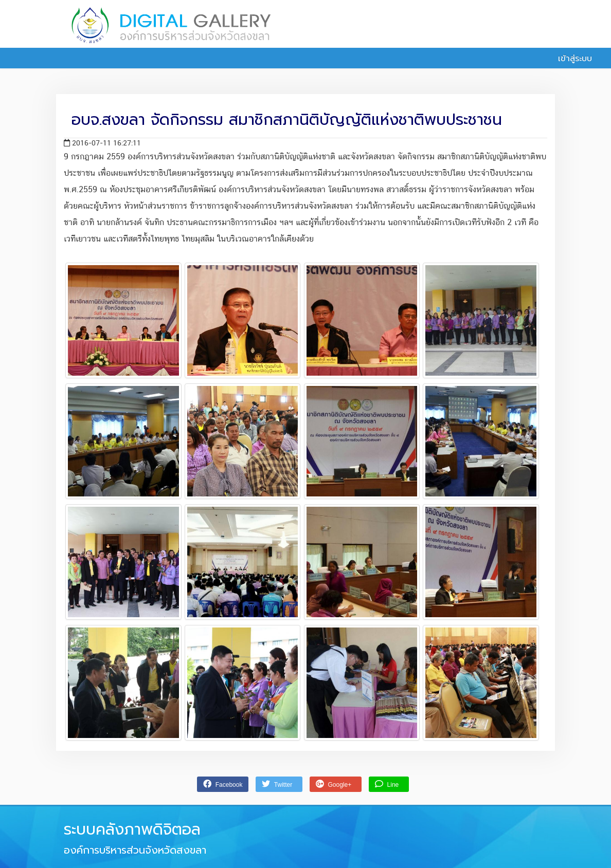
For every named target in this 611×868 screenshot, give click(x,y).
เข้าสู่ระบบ (569, 59)
